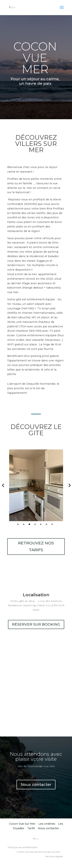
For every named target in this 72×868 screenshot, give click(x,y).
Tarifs (31, 828)
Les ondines (47, 824)
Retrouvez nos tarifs (36, 546)
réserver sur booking (36, 624)
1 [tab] (18, 524)
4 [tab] (35, 524)
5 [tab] (41, 524)
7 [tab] (52, 524)
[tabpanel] (36, 485)
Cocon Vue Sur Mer (22, 824)
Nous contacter (36, 785)
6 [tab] (46, 524)
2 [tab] (24, 524)
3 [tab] (29, 524)
